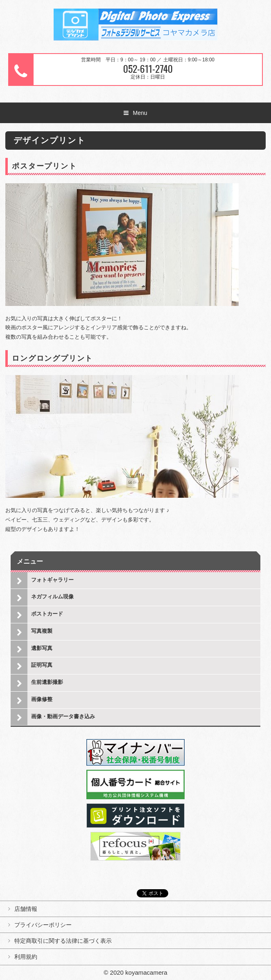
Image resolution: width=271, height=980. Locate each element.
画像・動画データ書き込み (63, 716)
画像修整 (42, 699)
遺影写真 (42, 648)
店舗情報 (26, 909)
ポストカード (47, 614)
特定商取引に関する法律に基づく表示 (63, 941)
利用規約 (26, 957)
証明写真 (42, 665)
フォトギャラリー (52, 580)
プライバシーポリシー (43, 925)
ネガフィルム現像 (52, 597)
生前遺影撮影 (47, 682)
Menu (140, 113)
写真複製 (42, 631)
